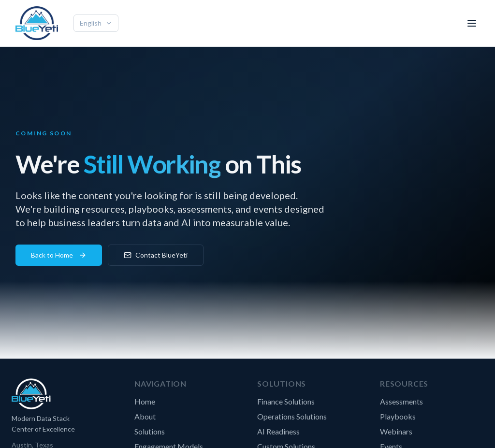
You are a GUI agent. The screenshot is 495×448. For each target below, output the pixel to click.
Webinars (396, 431)
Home (145, 401)
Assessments (401, 401)
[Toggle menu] (472, 23)
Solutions (150, 431)
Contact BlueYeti (156, 255)
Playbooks (398, 416)
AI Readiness (278, 431)
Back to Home (59, 255)
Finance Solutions (286, 401)
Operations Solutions (292, 416)
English (96, 23)
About (145, 416)
